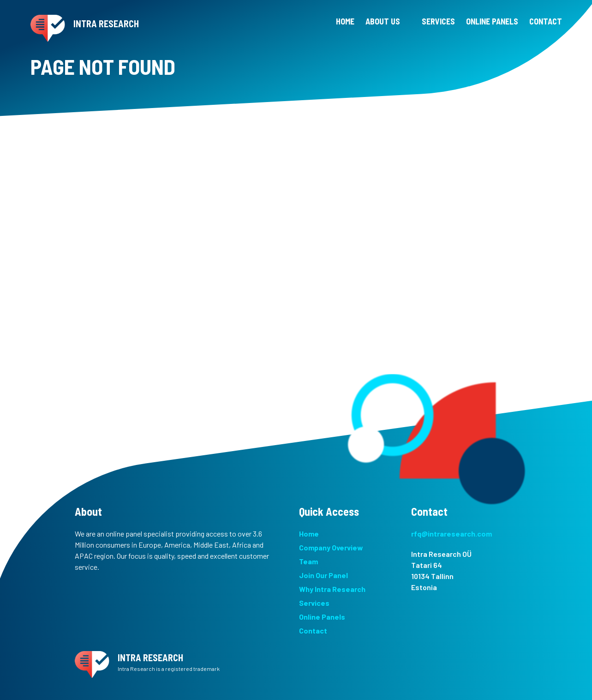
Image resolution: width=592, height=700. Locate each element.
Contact (313, 631)
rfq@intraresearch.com (451, 534)
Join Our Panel (323, 575)
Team (308, 561)
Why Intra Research (332, 589)
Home (309, 534)
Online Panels (322, 617)
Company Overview (331, 547)
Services (314, 603)
